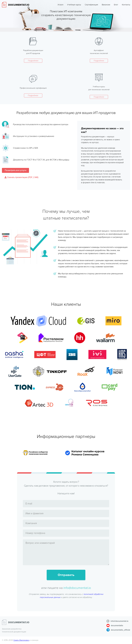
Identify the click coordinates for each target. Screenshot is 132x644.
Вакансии (106, 5)
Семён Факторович (21, 640)
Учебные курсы (74, 5)
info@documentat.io (77, 588)
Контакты (126, 5)
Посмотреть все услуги (15, 170)
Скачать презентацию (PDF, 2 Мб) (21, 177)
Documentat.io (16, 5)
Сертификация (91, 5)
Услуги (60, 5)
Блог (116, 5)
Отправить (66, 575)
